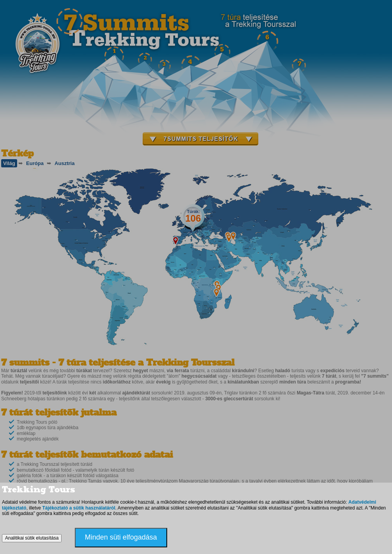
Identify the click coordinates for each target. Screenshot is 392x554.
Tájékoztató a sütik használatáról (79, 508)
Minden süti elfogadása (121, 537)
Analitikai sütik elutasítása (32, 538)
